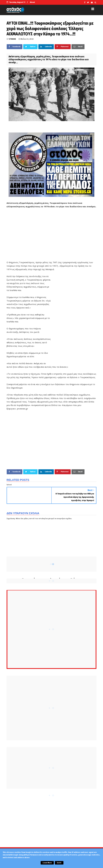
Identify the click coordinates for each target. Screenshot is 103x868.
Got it (59, 863)
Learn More (47, 863)
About (32, 2)
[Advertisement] (55, 234)
